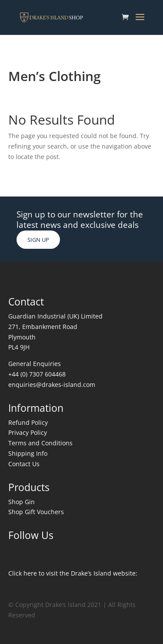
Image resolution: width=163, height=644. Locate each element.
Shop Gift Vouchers (36, 512)
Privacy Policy (28, 432)
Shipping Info (28, 453)
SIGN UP (38, 240)
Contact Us (24, 464)
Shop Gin (22, 502)
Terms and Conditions (40, 443)
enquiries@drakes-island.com (52, 385)
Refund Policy (28, 422)
